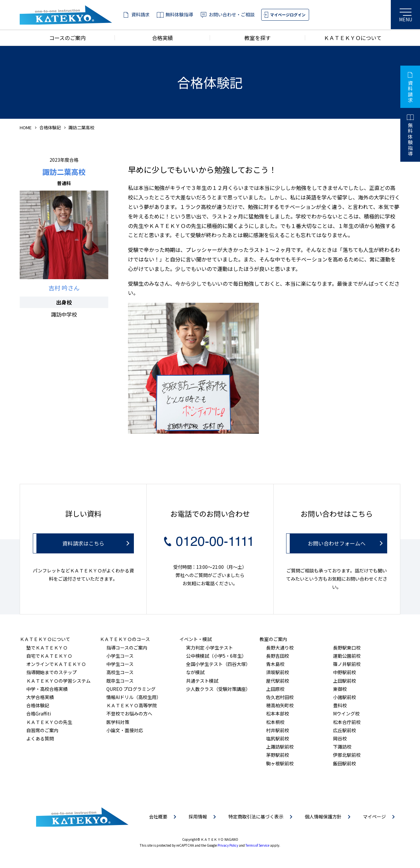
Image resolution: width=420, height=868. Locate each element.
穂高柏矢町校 (280, 705)
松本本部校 (278, 713)
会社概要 (158, 816)
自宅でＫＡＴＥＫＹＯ (49, 656)
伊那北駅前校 (347, 755)
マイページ (374, 816)
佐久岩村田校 (280, 697)
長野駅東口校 (347, 648)
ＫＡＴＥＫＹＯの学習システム (58, 681)
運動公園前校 (347, 656)
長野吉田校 (278, 656)
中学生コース (120, 664)
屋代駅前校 (278, 681)
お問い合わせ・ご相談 (232, 14)
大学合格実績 (40, 697)
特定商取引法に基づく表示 (256, 816)
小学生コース (120, 656)
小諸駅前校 (345, 697)
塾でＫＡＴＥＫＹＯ (47, 648)
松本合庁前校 (347, 722)
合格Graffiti (39, 713)
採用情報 (198, 816)
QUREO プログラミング (131, 689)
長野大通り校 (280, 648)
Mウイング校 (346, 713)
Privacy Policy (228, 845)
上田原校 (275, 689)
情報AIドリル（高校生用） (134, 697)
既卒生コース (120, 681)
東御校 (340, 689)
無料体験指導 (179, 14)
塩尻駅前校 (278, 738)
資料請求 (140, 14)
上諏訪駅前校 (280, 747)
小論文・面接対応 (125, 730)
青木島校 (275, 664)
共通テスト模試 (202, 681)
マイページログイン (288, 15)
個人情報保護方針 (323, 816)
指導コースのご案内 (127, 648)
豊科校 (340, 705)
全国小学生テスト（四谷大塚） (218, 664)
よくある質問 (40, 738)
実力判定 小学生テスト (210, 648)
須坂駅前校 (278, 672)
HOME (26, 127)
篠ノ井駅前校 (347, 664)
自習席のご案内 (42, 730)
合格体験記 (50, 127)
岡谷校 (340, 738)
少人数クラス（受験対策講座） (218, 689)
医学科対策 (118, 722)
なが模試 (195, 672)
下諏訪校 (342, 747)
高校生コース (120, 672)
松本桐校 (275, 722)
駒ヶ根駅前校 (280, 763)
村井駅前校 (278, 730)
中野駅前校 (345, 672)
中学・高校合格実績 (47, 689)
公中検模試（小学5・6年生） (216, 656)
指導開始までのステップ (52, 672)
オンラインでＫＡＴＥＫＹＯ (56, 664)
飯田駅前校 (345, 763)
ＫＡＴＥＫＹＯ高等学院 (132, 705)
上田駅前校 (345, 681)
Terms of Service (257, 845)
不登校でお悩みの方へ (129, 713)
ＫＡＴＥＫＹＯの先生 (49, 722)
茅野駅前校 (278, 755)
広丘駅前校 (345, 730)
